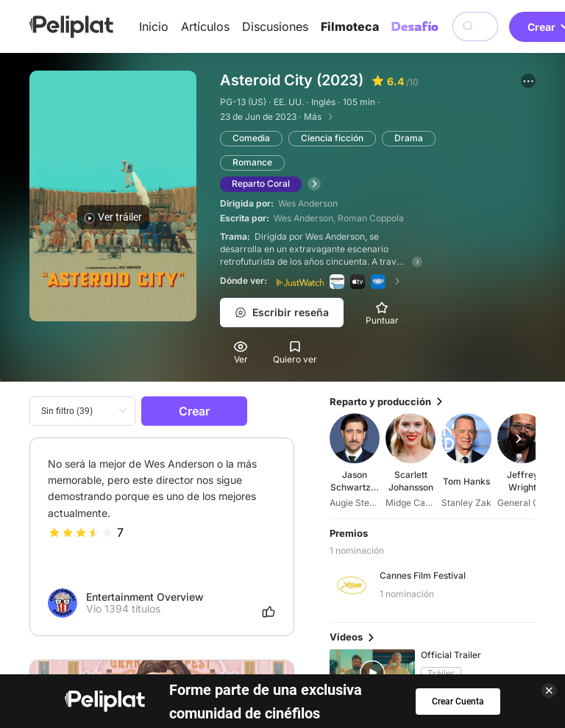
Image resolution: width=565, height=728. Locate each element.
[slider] (81, 532)
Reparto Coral (261, 183)
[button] (528, 81)
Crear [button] (194, 411)
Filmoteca (350, 26)
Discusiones (275, 26)
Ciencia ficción (332, 138)
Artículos (205, 26)
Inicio (154, 26)
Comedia (251, 138)
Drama (409, 138)
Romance (252, 162)
